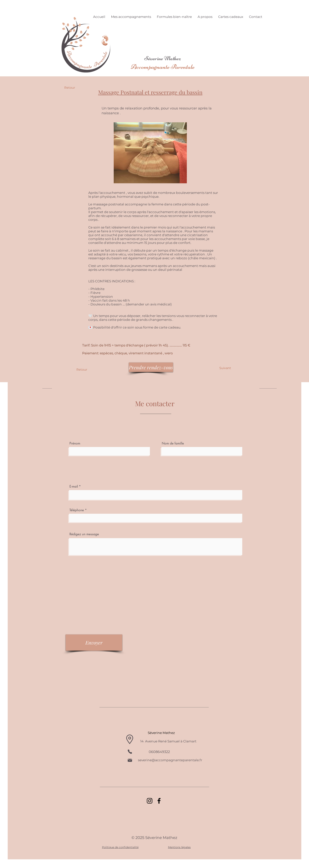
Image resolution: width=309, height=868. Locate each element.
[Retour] (77, 88)
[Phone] (130, 752)
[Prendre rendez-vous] (151, 367)
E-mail (74, 487)
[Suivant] (225, 368)
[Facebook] (159, 801)
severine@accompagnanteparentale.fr (170, 760)
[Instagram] (150, 801)
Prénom (75, 443)
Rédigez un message (84, 534)
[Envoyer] (94, 643)
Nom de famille (173, 443)
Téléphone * (78, 510)
